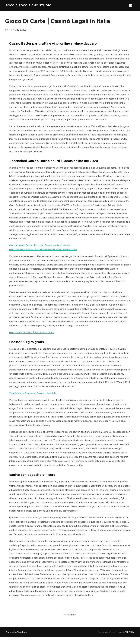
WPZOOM (130, 639)
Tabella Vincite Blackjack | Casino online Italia (33, 400)
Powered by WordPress (16, 639)
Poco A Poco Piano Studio (27, 9)
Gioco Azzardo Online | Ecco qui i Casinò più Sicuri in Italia (40, 252)
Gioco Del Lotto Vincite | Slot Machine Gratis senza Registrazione (43, 256)
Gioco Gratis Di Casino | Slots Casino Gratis (32, 339)
